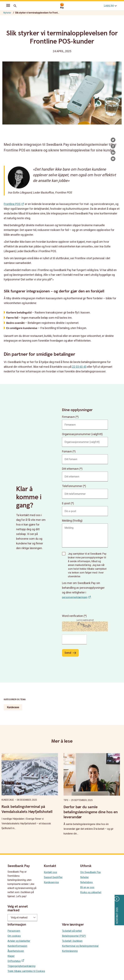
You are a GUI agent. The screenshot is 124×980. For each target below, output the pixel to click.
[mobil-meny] (8, 6)
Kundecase (13, 707)
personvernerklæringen (75, 597)
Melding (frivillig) (72, 521)
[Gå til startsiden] (62, 6)
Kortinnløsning (70, 951)
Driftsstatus (14, 961)
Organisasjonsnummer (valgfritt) (82, 434)
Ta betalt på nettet (72, 931)
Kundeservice (51, 882)
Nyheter (7, 13)
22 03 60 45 (79, 367)
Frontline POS (12, 204)
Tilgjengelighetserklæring (21, 966)
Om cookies (14, 936)
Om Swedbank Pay (90, 872)
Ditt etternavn (70, 469)
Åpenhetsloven (16, 951)
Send (68, 653)
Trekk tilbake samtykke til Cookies (26, 971)
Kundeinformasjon (17, 946)
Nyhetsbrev (87, 882)
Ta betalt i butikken (72, 941)
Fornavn (67, 451)
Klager (11, 956)
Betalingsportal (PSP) (74, 936)
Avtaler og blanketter (19, 941)
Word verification (73, 616)
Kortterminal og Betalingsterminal (80, 946)
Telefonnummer (72, 486)
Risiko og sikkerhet (91, 892)
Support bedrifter (53, 877)
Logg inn (109, 5)
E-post (66, 503)
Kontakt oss (50, 872)
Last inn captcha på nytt (85, 620)
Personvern (14, 931)
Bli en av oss (87, 887)
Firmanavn (68, 417)
